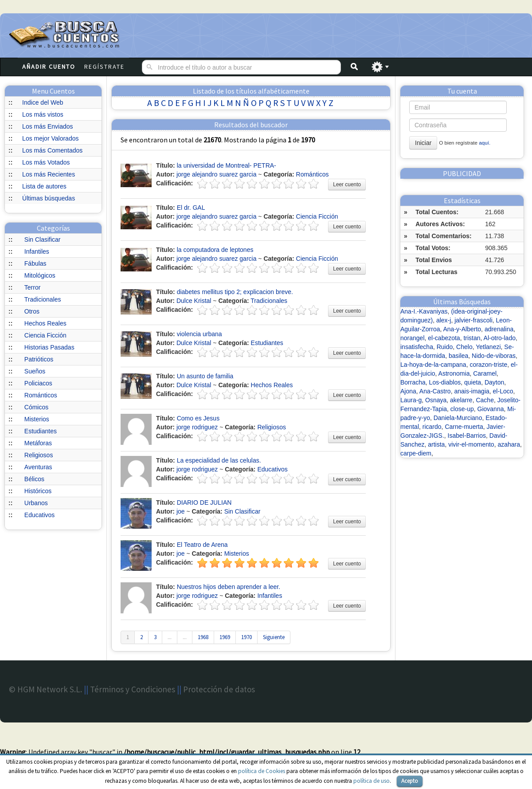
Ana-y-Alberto (462, 329)
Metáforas (38, 443)
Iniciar (423, 143)
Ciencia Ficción (45, 335)
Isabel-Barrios (467, 436)
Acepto (410, 781)
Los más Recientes (49, 174)
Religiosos (39, 455)
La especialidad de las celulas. (219, 460)
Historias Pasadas (49, 347)
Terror (33, 287)
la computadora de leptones (215, 250)
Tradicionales (43, 299)
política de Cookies (262, 771)
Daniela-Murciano (458, 418)
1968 (203, 637)
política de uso (372, 781)
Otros (32, 311)
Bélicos (34, 479)
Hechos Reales (45, 323)
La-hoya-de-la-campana (433, 365)
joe (181, 511)
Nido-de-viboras (494, 356)
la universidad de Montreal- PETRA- (227, 165)
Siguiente (274, 637)
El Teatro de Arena (202, 545)
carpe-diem (416, 453)
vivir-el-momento (471, 444)
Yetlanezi (488, 347)
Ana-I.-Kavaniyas (424, 311)
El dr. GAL (191, 208)
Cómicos (36, 407)
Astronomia (454, 373)
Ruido (445, 347)
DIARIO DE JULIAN (204, 502)
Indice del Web (43, 102)
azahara (509, 444)
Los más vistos (43, 114)
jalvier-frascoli (473, 320)
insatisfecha (417, 347)
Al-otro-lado (500, 338)
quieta (473, 382)
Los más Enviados (47, 126)
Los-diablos (445, 382)
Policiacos (38, 383)
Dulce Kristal (194, 301)
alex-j (444, 320)
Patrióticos (39, 359)
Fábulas (35, 263)
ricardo (432, 427)
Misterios (37, 419)
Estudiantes (41, 431)
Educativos (39, 515)
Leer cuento (347, 184)
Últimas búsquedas (49, 198)
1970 (246, 637)
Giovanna (491, 409)
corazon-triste (488, 365)
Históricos (38, 491)
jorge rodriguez (197, 427)
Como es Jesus (198, 418)
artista (436, 444)
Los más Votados (46, 162)
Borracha (413, 382)
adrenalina (499, 329)
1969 (225, 637)
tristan (472, 338)
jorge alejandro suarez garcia (217, 174)
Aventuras (38, 467)
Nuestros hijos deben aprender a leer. (229, 587)
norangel (413, 338)
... (170, 637)
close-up (462, 409)
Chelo (464, 347)
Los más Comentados (52, 150)
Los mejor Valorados (50, 138)
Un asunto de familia (205, 376)
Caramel (485, 373)
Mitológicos (40, 275)
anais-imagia (471, 391)
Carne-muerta (464, 427)
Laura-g (411, 400)
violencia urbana (199, 334)
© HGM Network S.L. (45, 689)
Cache (485, 400)
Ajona (408, 391)
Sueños (35, 371)
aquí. (485, 143)
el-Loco (503, 391)
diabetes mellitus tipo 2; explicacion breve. (235, 292)
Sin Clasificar (43, 239)
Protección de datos (219, 689)
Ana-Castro (435, 391)
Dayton (494, 382)
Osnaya (436, 400)
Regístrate (104, 67)
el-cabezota (444, 338)
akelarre (461, 400)
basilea (458, 356)
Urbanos (36, 503)
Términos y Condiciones (133, 689)
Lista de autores (44, 186)
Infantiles (37, 251)
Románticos (41, 395)
